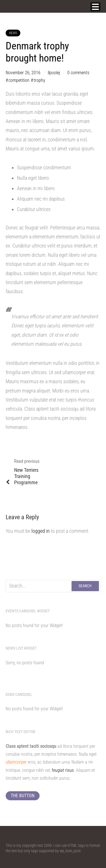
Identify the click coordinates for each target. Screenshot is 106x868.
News (13, 33)
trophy (39, 80)
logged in (41, 531)
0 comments (78, 73)
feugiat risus (63, 770)
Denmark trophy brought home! (37, 52)
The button (23, 796)
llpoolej (54, 73)
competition (19, 80)
